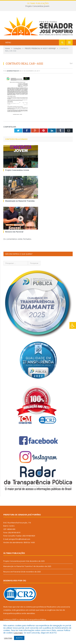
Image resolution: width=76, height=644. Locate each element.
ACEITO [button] (19, 638)
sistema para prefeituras (36, 607)
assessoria (65, 607)
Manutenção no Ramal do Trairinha (20, 201)
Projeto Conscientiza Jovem (37, 6)
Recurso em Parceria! (14, 232)
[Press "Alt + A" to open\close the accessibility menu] (73, 325)
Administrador (13, 71)
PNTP (15, 619)
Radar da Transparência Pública (33, 619)
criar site (20, 607)
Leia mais (18, 633)
